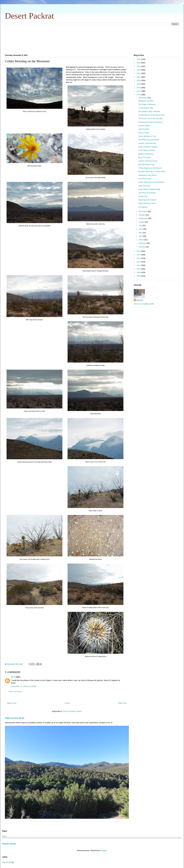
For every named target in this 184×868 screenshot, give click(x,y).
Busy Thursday (144, 157)
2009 (139, 272)
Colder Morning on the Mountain (151, 182)
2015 (139, 251)
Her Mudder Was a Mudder (149, 111)
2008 (139, 276)
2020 (139, 80)
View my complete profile (144, 304)
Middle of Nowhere (146, 154)
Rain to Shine (144, 133)
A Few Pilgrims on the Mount (150, 168)
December (143, 98)
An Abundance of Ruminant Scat (151, 115)
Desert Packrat (29, 16)
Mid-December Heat (146, 165)
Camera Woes (144, 126)
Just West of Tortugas (147, 193)
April (141, 236)
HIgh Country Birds (15, 718)
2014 (139, 255)
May (141, 233)
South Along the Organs (148, 147)
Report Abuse (9, 844)
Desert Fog (143, 196)
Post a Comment (15, 691)
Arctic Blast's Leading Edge (149, 189)
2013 (139, 258)
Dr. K (13, 677)
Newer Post (12, 703)
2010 (139, 269)
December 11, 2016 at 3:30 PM (24, 686)
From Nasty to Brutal (147, 150)
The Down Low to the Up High (150, 118)
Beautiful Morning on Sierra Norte (152, 171)
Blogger (103, 850)
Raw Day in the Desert (147, 200)
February (143, 243)
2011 (139, 265)
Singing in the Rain (146, 101)
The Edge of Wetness (147, 104)
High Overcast (144, 186)
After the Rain (144, 129)
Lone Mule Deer (145, 179)
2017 (139, 91)
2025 (139, 63)
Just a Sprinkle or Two (147, 136)
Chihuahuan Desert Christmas (150, 122)
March (142, 240)
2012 (139, 262)
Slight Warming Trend (147, 203)
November (143, 211)
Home (67, 703)
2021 (139, 77)
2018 (139, 88)
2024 (139, 66)
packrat (140, 300)
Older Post (123, 703)
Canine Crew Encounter (148, 161)
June (141, 229)
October (142, 215)
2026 (139, 59)
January (142, 247)
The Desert (7, 862)
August (142, 222)
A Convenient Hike (146, 108)
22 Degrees (143, 207)
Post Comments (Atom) (72, 711)
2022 (139, 73)
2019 (139, 84)
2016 (139, 95)
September (143, 218)
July (141, 226)
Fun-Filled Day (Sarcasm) (149, 140)
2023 (139, 70)
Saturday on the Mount (147, 175)
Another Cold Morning (147, 143)
